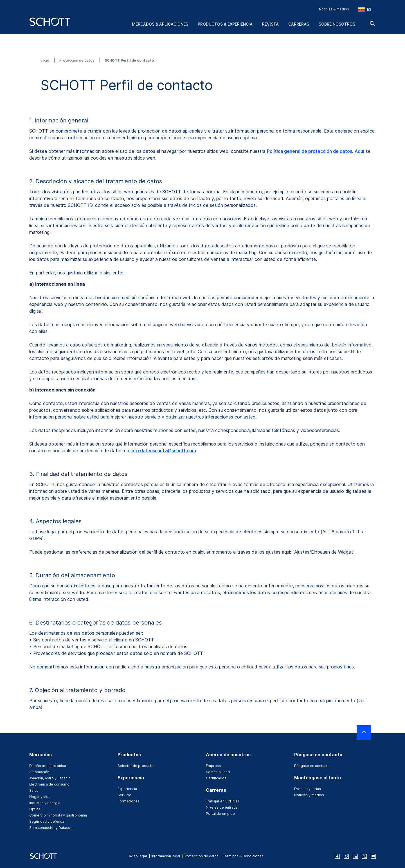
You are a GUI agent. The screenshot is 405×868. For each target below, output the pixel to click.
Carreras (299, 24)
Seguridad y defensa (47, 821)
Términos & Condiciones (243, 856)
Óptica (35, 809)
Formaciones (129, 801)
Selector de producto (136, 766)
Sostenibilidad (218, 772)
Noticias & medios (334, 9)
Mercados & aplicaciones (160, 24)
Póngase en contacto (312, 766)
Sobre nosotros (337, 24)
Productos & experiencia (225, 24)
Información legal (166, 856)
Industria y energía (45, 803)
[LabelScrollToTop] (364, 733)
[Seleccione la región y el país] (365, 10)
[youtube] (373, 856)
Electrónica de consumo (49, 784)
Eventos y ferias (308, 789)
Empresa (213, 766)
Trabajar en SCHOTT (223, 801)
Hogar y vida (40, 797)
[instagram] (346, 856)
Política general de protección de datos (310, 151)
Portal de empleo (220, 814)
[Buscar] (372, 24)
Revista (270, 24)
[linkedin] (355, 856)
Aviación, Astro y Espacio (50, 778)
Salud (34, 790)
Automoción (39, 772)
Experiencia (127, 789)
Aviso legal (138, 856)
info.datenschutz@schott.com (163, 451)
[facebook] (337, 856)
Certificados (216, 778)
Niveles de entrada (222, 807)
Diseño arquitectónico (48, 766)
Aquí (359, 151)
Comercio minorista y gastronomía (58, 815)
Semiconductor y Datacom (51, 828)
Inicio (45, 60)
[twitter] (364, 856)
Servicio (124, 795)
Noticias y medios (309, 795)
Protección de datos (77, 60)
